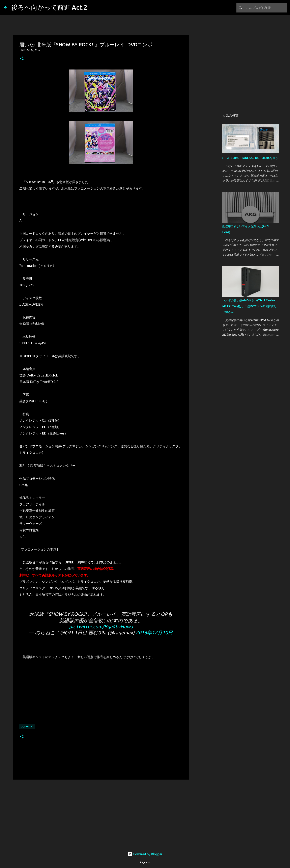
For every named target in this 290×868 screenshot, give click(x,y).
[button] (22, 59)
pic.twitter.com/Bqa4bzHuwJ (101, 627)
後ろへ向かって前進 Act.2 (49, 7)
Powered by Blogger (145, 854)
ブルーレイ (27, 726)
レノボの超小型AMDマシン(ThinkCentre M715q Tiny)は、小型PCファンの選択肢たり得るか (249, 306)
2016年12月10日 (154, 633)
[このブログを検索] (266, 8)
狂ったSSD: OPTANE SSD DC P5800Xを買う (250, 158)
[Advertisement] (101, 814)
